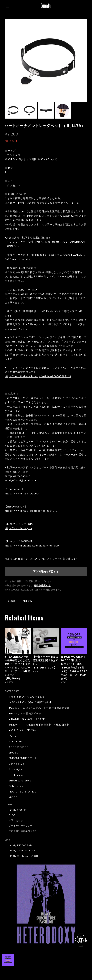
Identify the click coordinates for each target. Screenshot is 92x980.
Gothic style (17, 764)
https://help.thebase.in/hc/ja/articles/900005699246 (38, 376)
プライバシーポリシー (21, 826)
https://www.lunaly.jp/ (18, 528)
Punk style (16, 775)
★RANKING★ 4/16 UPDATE (27, 719)
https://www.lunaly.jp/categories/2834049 (31, 511)
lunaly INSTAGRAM (20, 845)
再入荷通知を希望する (46, 572)
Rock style (15, 769)
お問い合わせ (16, 820)
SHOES (13, 753)
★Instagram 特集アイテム (25, 713)
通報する (28, 601)
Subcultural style (20, 781)
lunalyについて (17, 810)
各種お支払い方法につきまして (27, 697)
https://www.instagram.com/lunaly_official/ (32, 546)
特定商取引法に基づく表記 (23, 831)
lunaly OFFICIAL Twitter (23, 856)
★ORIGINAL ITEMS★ (22, 730)
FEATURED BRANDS (22, 792)
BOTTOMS (16, 741)
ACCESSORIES (18, 747)
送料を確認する (42, 585)
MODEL (14, 797)
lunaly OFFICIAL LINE (22, 851)
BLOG (12, 815)
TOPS (12, 736)
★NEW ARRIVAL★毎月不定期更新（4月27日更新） (40, 725)
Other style (16, 786)
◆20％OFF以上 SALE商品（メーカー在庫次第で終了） (42, 708)
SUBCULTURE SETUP (23, 758)
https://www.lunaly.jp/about (22, 494)
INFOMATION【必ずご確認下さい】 (30, 702)
